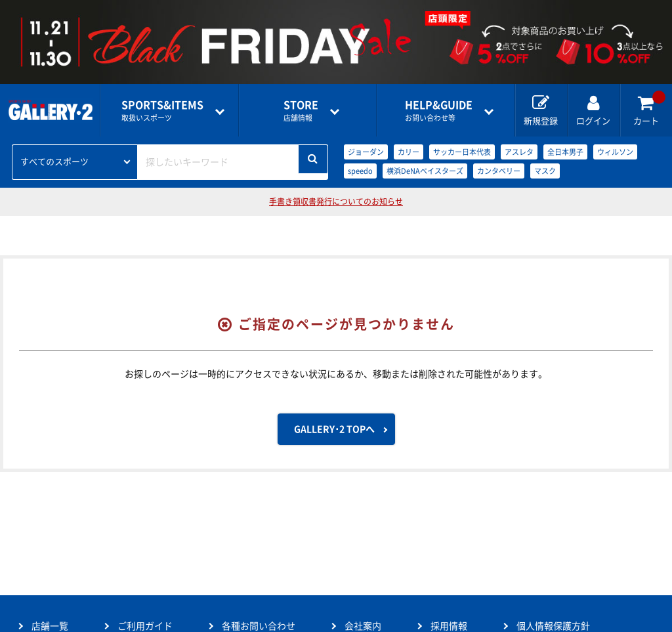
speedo (360, 171)
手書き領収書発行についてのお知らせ (336, 201)
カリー (409, 152)
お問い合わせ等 (439, 111)
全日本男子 (565, 152)
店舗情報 (301, 111)
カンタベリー (499, 171)
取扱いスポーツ (162, 111)
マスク (545, 171)
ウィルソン (615, 152)
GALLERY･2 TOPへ (334, 429)
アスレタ (519, 152)
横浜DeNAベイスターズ (425, 171)
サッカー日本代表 (462, 152)
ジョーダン (366, 152)
